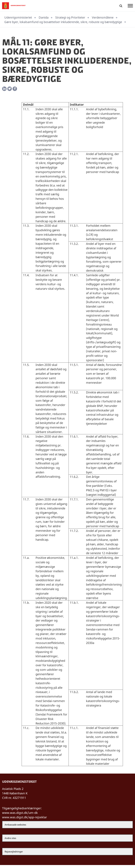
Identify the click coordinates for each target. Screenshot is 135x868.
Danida (44, 17)
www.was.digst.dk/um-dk (20, 816)
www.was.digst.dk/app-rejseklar (24, 820)
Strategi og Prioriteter (70, 17)
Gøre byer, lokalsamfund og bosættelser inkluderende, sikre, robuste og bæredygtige (63, 22)
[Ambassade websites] (67, 828)
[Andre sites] (67, 841)
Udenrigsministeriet (18, 17)
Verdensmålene (103, 17)
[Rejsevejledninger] (67, 855)
